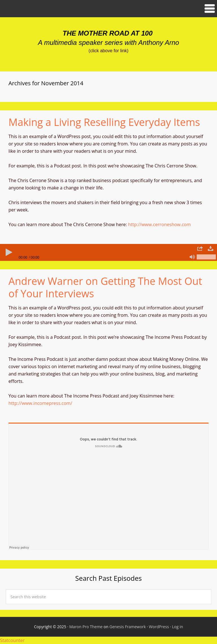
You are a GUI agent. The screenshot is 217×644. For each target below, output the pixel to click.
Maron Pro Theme (86, 627)
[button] (108, 9)
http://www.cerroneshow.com (159, 224)
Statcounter (12, 640)
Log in (178, 627)
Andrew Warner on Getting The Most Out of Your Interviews (105, 287)
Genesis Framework (128, 627)
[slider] (108, 252)
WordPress (159, 627)
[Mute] (192, 257)
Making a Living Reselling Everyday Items (104, 122)
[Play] (8, 252)
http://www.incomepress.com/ (40, 403)
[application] (108, 252)
